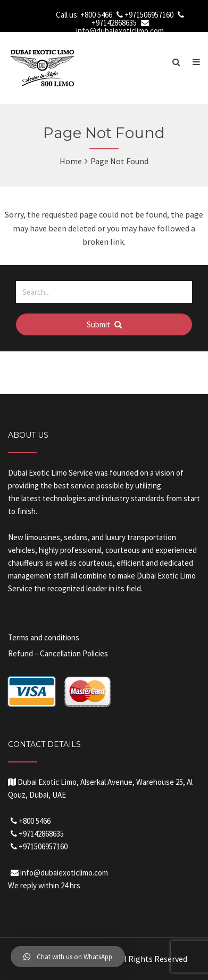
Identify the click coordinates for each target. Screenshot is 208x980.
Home (71, 161)
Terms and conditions (44, 637)
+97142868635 (114, 23)
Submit (104, 324)
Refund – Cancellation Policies (58, 653)
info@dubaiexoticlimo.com (120, 31)
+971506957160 (149, 15)
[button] (68, 957)
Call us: (68, 15)
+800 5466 (96, 15)
